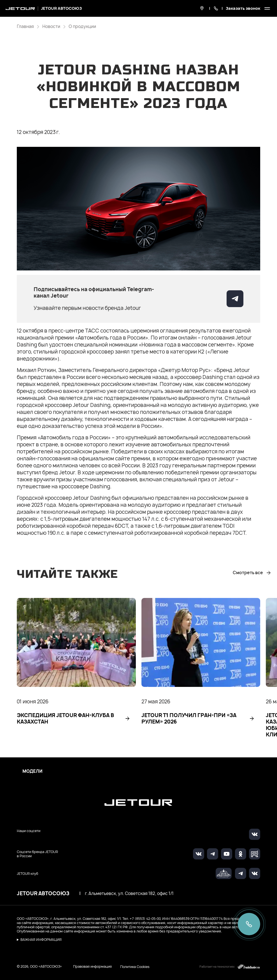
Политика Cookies (135, 967)
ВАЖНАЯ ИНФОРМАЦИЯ (41, 940)
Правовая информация (92, 966)
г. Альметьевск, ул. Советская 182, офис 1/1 (129, 894)
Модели (32, 771)
